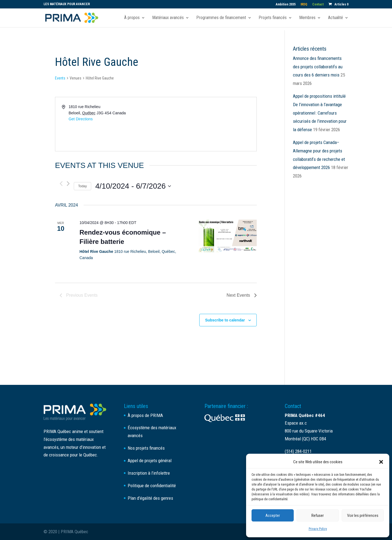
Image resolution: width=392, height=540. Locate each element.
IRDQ (304, 4)
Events (60, 78)
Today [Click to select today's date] (82, 186)
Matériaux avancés (168, 18)
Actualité (336, 18)
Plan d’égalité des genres (150, 498)
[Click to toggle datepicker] (133, 186)
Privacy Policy (318, 529)
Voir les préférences (363, 516)
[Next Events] (68, 184)
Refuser (318, 516)
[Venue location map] (206, 124)
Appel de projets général (150, 461)
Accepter (273, 516)
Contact (318, 4)
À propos (132, 18)
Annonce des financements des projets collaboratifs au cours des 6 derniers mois (318, 67)
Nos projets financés (146, 448)
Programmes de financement (221, 18)
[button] (381, 462)
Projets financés (273, 18)
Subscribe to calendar (225, 320)
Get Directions (81, 119)
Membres (307, 18)
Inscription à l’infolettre (149, 473)
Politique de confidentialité (152, 486)
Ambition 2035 (286, 4)
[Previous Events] (61, 184)
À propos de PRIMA (145, 415)
